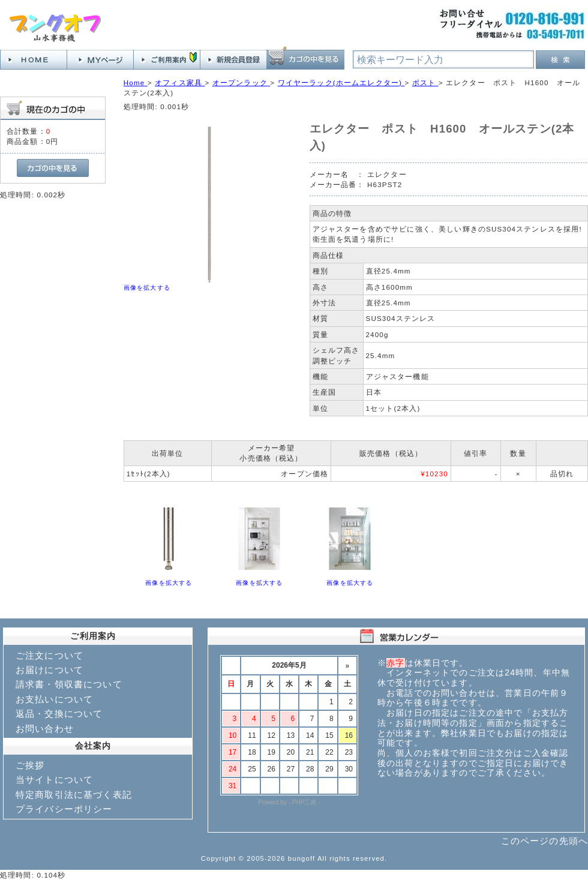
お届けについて (49, 670)
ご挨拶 (30, 765)
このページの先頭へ (544, 841)
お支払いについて (54, 699)
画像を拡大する (147, 288)
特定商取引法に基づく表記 (74, 795)
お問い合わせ (45, 729)
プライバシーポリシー (64, 809)
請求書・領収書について (69, 684)
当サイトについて (54, 780)
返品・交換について (59, 714)
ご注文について (49, 655)
